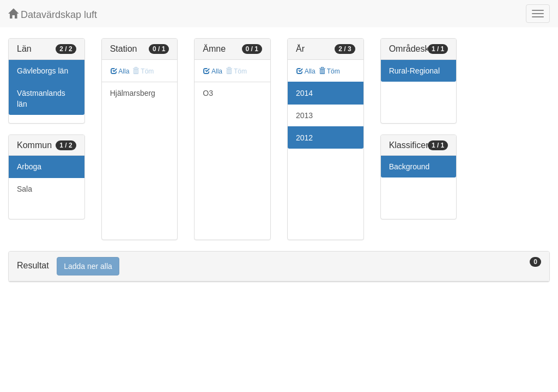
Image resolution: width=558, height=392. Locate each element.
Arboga (29, 167)
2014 (304, 93)
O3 (208, 93)
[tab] (279, 267)
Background (410, 167)
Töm (329, 71)
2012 (304, 138)
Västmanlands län (41, 99)
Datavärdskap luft (53, 14)
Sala (25, 189)
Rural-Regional (414, 71)
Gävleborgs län (43, 71)
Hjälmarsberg (133, 93)
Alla (120, 71)
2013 (304, 115)
